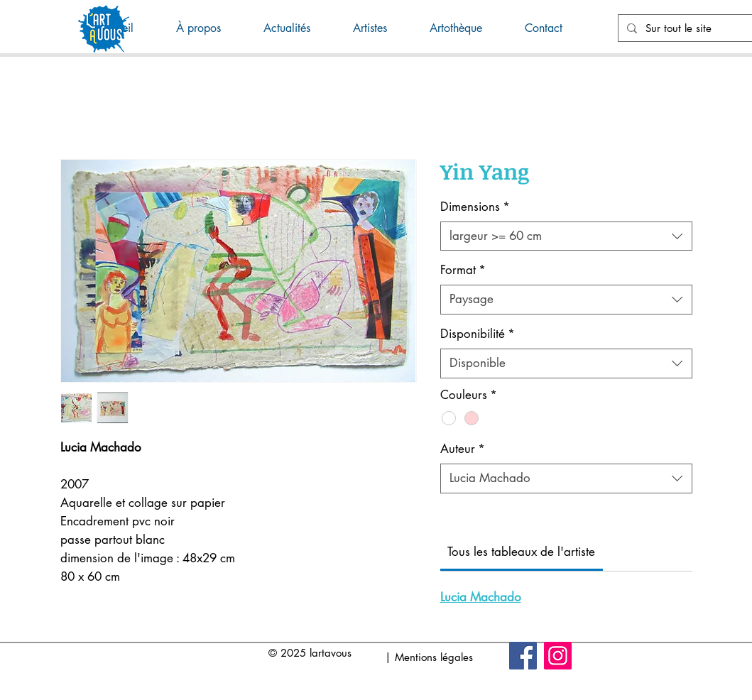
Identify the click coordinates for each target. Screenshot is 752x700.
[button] (298, 28)
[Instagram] (558, 656)
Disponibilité (478, 334)
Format (463, 270)
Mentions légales (434, 657)
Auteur (463, 449)
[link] (521, 552)
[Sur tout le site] (698, 28)
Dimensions (475, 207)
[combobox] (566, 236)
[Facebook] (523, 656)
